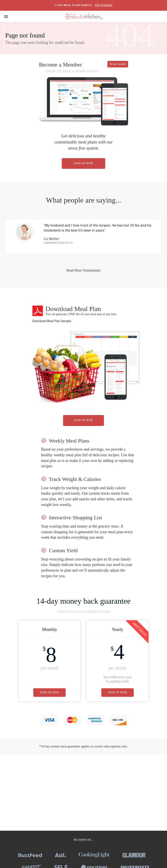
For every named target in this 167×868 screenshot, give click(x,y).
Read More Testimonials (84, 270)
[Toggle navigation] (6, 16)
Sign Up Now (84, 163)
